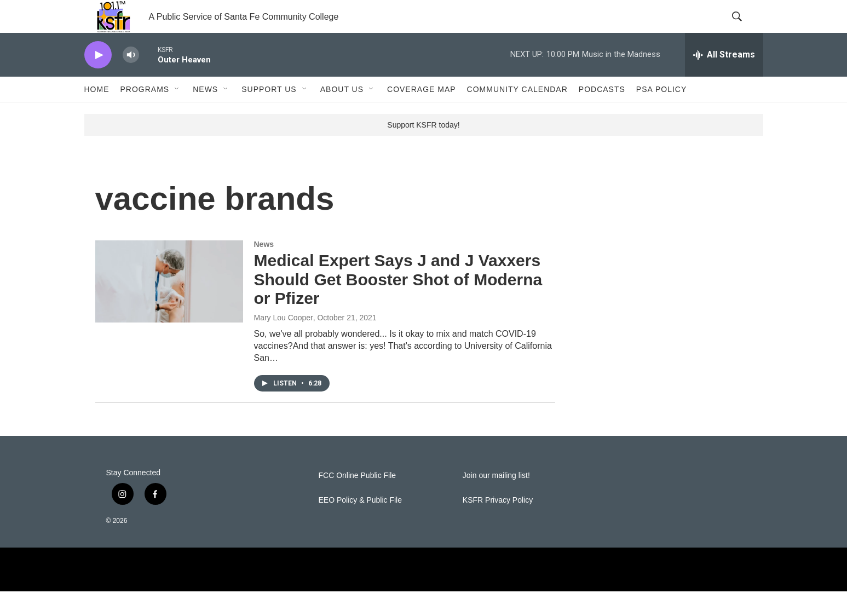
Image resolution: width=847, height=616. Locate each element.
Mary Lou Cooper (284, 342)
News (205, 114)
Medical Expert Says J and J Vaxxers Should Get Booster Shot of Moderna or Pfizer (398, 304)
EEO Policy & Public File (361, 525)
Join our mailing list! (496, 500)
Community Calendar (517, 114)
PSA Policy (661, 114)
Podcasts (602, 114)
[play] (98, 80)
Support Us (269, 114)
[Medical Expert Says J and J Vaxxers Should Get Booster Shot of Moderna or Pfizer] (169, 306)
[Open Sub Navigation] (177, 114)
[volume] (131, 80)
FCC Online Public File (358, 500)
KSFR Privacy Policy (498, 525)
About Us (342, 114)
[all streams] (724, 79)
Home (97, 114)
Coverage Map (422, 114)
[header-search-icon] (746, 29)
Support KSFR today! (423, 149)
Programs (145, 114)
